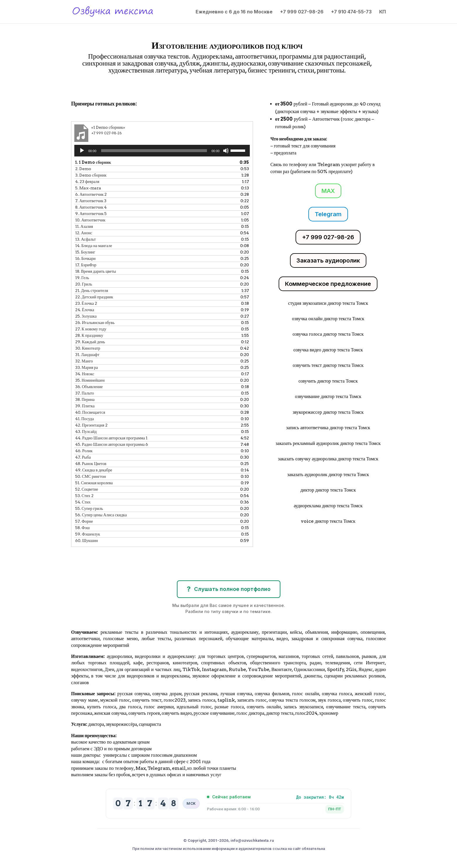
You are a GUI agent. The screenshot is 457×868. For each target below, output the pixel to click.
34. (85, 374)
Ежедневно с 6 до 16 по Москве (234, 12)
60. (87, 540)
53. (84, 496)
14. (94, 246)
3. (91, 175)
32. (84, 361)
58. (82, 528)
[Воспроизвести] (82, 151)
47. (83, 457)
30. (88, 348)
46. (84, 451)
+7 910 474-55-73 (351, 12)
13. (86, 239)
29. (90, 342)
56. (101, 515)
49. (94, 470)
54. (83, 502)
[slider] (154, 151)
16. (85, 258)
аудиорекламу (245, 632)
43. (86, 432)
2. (83, 169)
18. (96, 271)
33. (87, 367)
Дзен (109, 669)
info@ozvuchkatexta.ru (252, 840)
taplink (226, 700)
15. (85, 252)
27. (91, 329)
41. (85, 419)
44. (111, 438)
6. (91, 194)
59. (88, 534)
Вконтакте (282, 669)
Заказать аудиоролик (328, 260)
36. (89, 387)
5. (88, 188)
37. (85, 393)
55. (89, 508)
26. (95, 323)
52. (87, 489)
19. (82, 278)
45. (112, 444)
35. (90, 380)
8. (91, 207)
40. (90, 412)
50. (90, 476)
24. (85, 310)
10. (90, 220)
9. (91, 214)
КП (383, 12)
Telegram (328, 214)
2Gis (351, 669)
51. (94, 483)
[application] (162, 151)
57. (84, 521)
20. (84, 284)
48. (91, 464)
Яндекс (366, 669)
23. (86, 303)
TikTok (191, 669)
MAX (328, 191)
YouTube (259, 669)
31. (87, 355)
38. (85, 399)
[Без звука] (226, 151)
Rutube (237, 669)
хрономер (329, 713)
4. (87, 182)
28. (89, 335)
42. (91, 425)
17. (86, 265)
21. (92, 290)
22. (94, 297)
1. (93, 162)
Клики (86, 87)
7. (91, 201)
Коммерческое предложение (328, 284)
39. (85, 406)
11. (84, 226)
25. (86, 316)
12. (84, 233)
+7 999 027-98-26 (302, 12)
